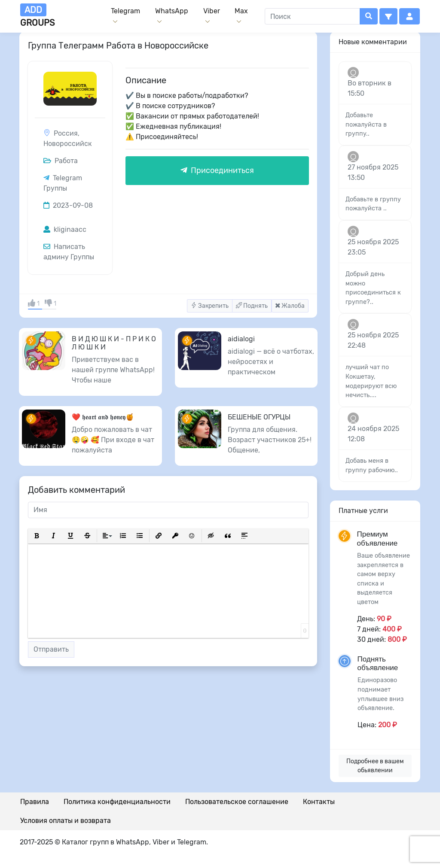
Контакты (319, 802)
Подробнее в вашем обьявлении (375, 766)
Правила (35, 802)
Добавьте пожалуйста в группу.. (366, 124)
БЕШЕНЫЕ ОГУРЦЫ (259, 417)
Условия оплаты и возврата (66, 821)
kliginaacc (65, 229)
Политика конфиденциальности (117, 802)
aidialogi (241, 339)
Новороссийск (68, 144)
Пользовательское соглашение (237, 802)
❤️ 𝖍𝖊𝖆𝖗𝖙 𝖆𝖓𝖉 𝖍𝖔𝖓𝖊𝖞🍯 (103, 417)
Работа (61, 161)
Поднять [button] (252, 306)
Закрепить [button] (210, 306)
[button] (388, 16)
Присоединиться (217, 170)
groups (37, 16)
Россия (66, 133)
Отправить (51, 649)
